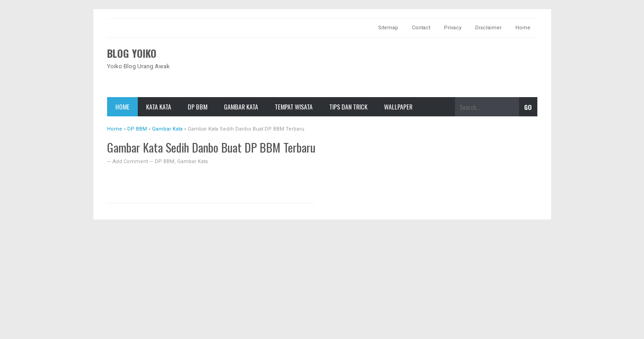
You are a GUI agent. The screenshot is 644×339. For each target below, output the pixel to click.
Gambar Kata (241, 107)
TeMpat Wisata (294, 107)
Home (523, 28)
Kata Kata (159, 107)
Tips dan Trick (348, 107)
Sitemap (388, 28)
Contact (421, 28)
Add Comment (131, 161)
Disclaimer (488, 28)
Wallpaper (398, 107)
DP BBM (198, 107)
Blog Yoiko (132, 53)
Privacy (453, 28)
